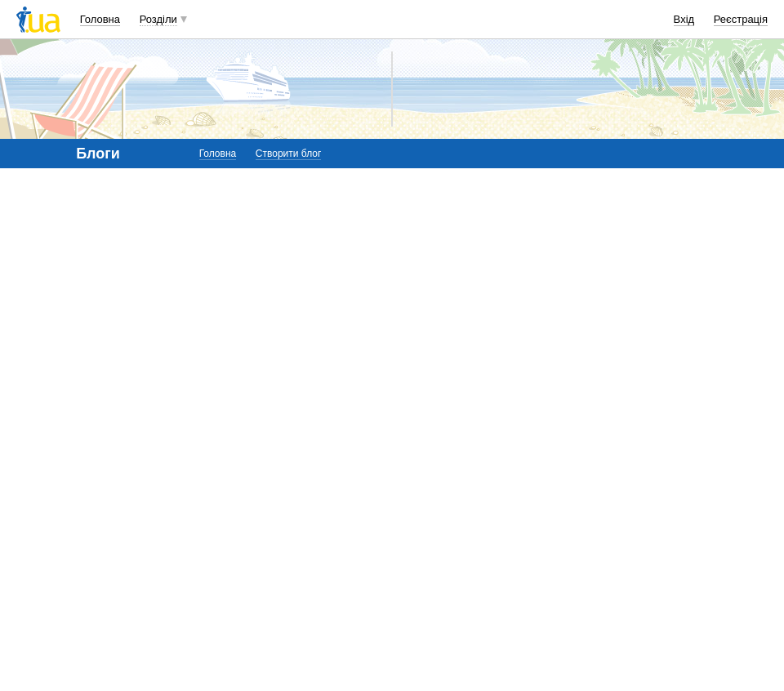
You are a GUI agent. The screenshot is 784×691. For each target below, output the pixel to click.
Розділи (158, 19)
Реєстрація (741, 19)
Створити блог (289, 154)
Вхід (684, 19)
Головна (100, 19)
